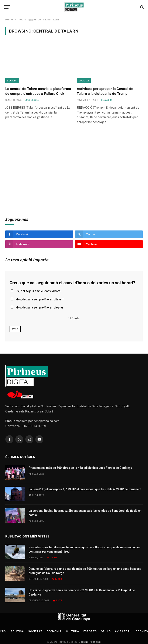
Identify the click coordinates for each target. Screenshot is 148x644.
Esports (90, 631)
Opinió (106, 631)
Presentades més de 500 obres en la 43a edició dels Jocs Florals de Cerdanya (80, 468)
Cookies (142, 631)
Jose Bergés (32, 100)
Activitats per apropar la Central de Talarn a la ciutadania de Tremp (105, 91)
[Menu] (7, 7)
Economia (54, 631)
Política (17, 631)
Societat (12, 81)
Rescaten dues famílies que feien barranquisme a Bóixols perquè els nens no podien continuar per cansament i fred (85, 549)
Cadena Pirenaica (89, 642)
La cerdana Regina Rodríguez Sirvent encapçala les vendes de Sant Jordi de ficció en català (85, 513)
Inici (3, 631)
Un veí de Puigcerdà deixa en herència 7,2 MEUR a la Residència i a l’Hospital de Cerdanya (82, 592)
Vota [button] (15, 329)
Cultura (73, 631)
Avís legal (123, 631)
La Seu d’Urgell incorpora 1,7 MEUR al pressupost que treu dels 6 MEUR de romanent (85, 489)
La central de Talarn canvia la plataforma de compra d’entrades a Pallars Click (38, 91)
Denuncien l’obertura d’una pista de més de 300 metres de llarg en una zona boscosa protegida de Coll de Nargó (85, 571)
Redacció (106, 100)
